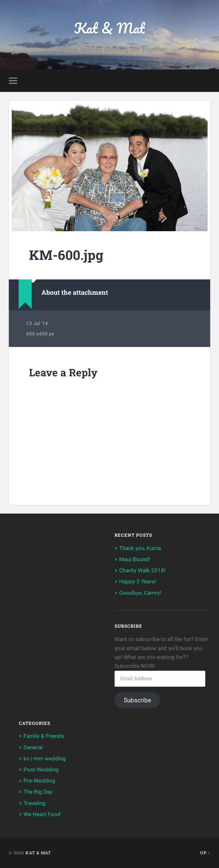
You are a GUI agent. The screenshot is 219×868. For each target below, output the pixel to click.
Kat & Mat (109, 28)
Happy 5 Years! (138, 581)
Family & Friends (44, 736)
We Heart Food (42, 814)
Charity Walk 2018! (142, 570)
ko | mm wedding (45, 758)
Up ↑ (205, 853)
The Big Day (38, 792)
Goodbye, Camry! (140, 593)
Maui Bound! (134, 559)
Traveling (35, 803)
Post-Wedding (41, 770)
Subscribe (137, 700)
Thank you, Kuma (140, 548)
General (33, 747)
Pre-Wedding (39, 781)
